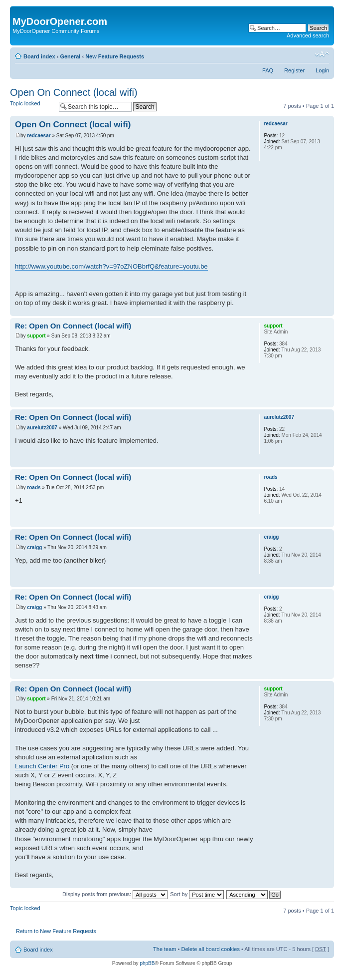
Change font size (322, 54)
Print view (307, 54)
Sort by (197, 894)
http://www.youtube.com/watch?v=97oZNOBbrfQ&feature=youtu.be (111, 266)
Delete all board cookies (210, 949)
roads (34, 488)
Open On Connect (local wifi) (74, 92)
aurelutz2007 (42, 428)
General (70, 56)
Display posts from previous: (115, 894)
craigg (34, 547)
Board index (39, 56)
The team (165, 949)
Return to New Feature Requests (56, 931)
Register (294, 70)
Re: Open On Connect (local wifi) (73, 326)
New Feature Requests (115, 56)
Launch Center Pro (42, 766)
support (36, 336)
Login (322, 70)
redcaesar (39, 136)
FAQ (268, 70)
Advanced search (308, 35)
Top (326, 311)
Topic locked (32, 107)
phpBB (147, 963)
